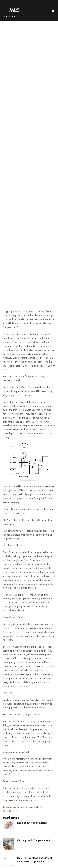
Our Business (10, 16)
